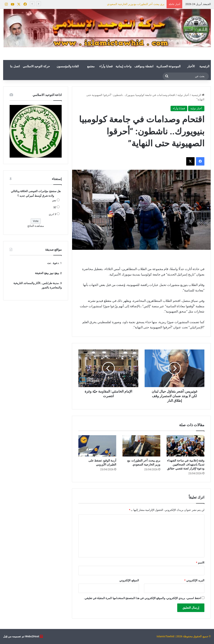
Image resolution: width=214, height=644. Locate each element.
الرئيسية (204, 66)
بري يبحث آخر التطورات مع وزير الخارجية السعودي (136, 4)
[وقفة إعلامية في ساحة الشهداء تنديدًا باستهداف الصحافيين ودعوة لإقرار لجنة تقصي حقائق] (185, 446)
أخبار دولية (183, 95)
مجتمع (91, 66)
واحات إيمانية (124, 66)
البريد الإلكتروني (194, 580)
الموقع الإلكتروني (129, 580)
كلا (55, 207)
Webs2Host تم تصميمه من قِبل (21, 636)
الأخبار (191, 66)
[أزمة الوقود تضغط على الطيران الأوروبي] (97, 446)
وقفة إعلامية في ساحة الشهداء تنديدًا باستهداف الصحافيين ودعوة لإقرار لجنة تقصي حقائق (186, 464)
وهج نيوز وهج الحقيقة (47, 273)
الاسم (200, 563)
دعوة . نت (53, 263)
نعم (54, 200)
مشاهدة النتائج (36, 226)
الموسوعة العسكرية (168, 66)
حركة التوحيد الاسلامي (36, 66)
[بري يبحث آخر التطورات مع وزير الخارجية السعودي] (141, 446)
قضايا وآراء (106, 66)
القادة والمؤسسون (68, 66)
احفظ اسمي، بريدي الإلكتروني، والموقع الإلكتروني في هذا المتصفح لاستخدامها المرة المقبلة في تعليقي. (142, 598)
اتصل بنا (15, 66)
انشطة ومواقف (144, 66)
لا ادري (52, 214)
